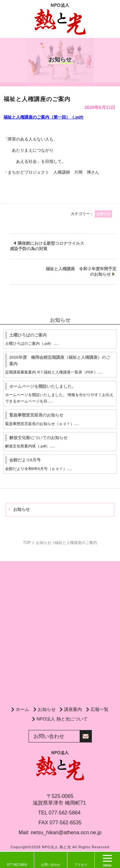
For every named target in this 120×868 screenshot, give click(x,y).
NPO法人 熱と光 (56, 847)
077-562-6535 (66, 823)
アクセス (81, 865)
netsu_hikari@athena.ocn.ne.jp (66, 832)
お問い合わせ (51, 865)
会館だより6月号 (25, 460)
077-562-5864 (65, 813)
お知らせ (21, 509)
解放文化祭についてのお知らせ (38, 438)
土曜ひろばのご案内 (28, 335)
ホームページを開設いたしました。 (43, 386)
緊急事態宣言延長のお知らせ (36, 415)
